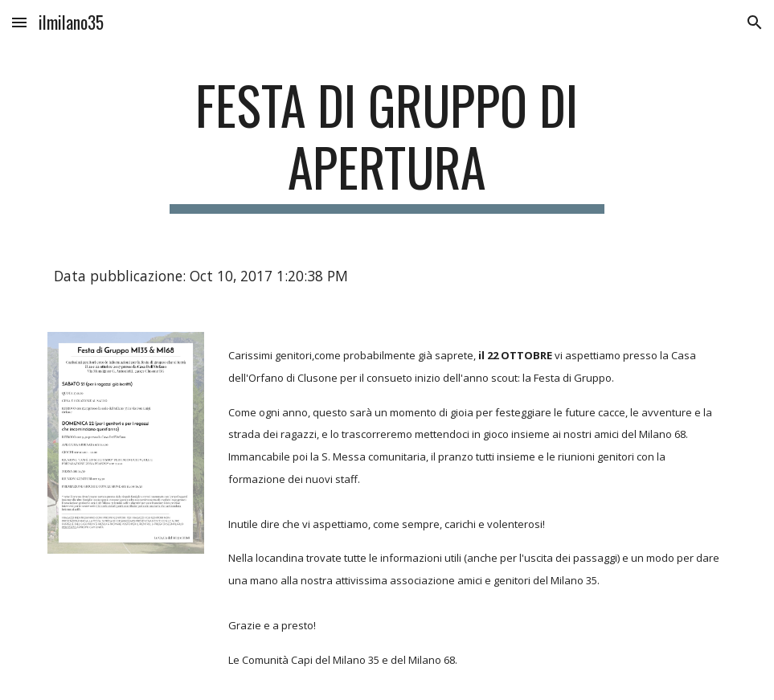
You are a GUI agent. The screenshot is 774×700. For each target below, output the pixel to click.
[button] (19, 22)
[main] (387, 144)
